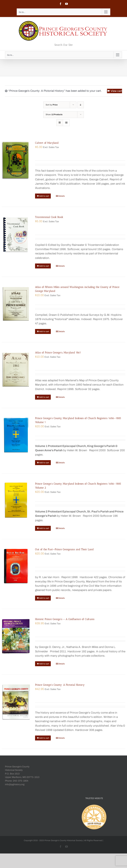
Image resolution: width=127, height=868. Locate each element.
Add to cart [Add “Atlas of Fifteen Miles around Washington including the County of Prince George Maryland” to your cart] (44, 331)
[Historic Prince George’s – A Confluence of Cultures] (16, 636)
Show (54, 115)
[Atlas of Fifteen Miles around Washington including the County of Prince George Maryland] (16, 304)
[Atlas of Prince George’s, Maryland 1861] (16, 369)
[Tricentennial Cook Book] (16, 234)
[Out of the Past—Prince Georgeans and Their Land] (16, 566)
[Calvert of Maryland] (16, 160)
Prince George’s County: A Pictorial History (60, 685)
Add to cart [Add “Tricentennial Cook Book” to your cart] (44, 266)
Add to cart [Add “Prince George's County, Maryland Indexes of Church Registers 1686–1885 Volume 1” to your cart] (44, 463)
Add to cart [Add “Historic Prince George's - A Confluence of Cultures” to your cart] (44, 664)
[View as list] (66, 123)
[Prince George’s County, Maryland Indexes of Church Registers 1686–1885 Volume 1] (16, 435)
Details (61, 196)
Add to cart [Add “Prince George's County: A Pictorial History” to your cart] (44, 738)
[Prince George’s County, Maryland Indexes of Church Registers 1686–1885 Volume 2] (16, 501)
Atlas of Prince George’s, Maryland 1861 (58, 352)
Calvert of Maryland (47, 143)
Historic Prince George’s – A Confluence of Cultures (65, 619)
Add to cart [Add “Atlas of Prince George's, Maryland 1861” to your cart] (44, 397)
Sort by (52, 105)
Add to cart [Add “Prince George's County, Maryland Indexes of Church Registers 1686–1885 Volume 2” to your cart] (44, 528)
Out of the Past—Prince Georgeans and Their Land (64, 549)
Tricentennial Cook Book (49, 217)
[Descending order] (81, 105)
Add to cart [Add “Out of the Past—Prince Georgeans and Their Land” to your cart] (44, 598)
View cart (116, 91)
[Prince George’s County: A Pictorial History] (16, 702)
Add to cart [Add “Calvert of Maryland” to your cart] (44, 196)
